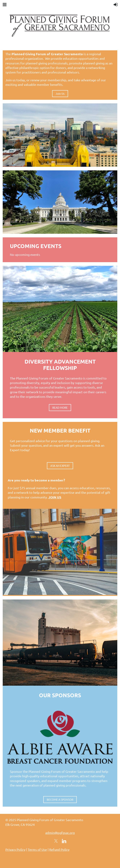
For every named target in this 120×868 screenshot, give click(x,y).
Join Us (60, 94)
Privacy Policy (15, 849)
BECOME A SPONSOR (60, 799)
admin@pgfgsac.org (60, 833)
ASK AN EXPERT (60, 466)
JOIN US (55, 497)
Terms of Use (37, 849)
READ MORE (60, 407)
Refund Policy (59, 849)
